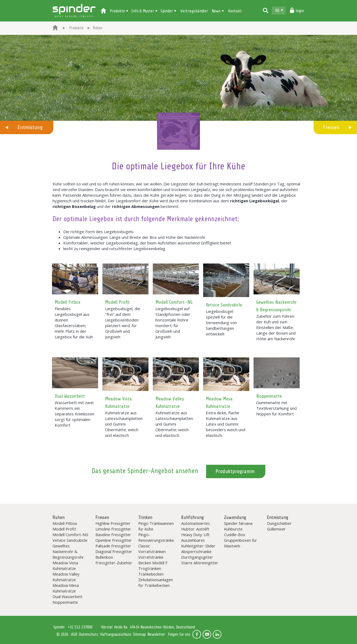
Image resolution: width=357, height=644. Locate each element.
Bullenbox (104, 557)
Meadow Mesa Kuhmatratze (66, 588)
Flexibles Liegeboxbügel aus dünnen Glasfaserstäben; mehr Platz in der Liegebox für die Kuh (74, 323)
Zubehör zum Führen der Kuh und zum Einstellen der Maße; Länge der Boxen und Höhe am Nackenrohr (276, 327)
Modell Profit (117, 302)
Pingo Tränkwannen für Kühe (156, 526)
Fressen (331, 127)
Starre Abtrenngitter (200, 563)
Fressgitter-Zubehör (114, 563)
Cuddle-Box (235, 535)
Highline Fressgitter (113, 523)
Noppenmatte (269, 396)
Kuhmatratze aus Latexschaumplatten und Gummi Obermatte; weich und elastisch (124, 424)
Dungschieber (279, 523)
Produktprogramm (235, 471)
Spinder (74, 11)
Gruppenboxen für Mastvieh (241, 543)
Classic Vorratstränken (152, 549)
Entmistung (30, 127)
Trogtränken (150, 568)
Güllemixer (276, 529)
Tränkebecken (151, 574)
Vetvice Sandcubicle (224, 305)
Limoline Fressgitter (113, 529)
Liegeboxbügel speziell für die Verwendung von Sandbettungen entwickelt (221, 323)
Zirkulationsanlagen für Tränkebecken (156, 582)
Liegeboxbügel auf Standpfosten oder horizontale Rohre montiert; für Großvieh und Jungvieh (173, 323)
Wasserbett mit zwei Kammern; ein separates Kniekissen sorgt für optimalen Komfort (75, 414)
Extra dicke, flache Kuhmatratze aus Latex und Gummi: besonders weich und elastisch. (226, 424)
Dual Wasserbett (70, 396)
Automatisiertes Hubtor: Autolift (196, 526)
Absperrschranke (196, 551)
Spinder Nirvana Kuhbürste (238, 526)
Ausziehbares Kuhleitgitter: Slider (198, 543)
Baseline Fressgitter (113, 535)
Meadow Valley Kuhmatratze (66, 577)
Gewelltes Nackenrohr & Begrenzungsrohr (68, 551)
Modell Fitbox (68, 302)
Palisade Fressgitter (113, 546)
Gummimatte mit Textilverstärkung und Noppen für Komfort (276, 408)
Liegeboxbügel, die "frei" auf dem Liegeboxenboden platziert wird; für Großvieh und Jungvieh (123, 323)
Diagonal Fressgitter (114, 551)
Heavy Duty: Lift (195, 535)
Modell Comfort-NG (174, 302)
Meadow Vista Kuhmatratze (65, 566)
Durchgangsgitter (197, 557)
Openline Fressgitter (114, 540)
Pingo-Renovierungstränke (156, 537)
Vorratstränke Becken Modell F (153, 560)
